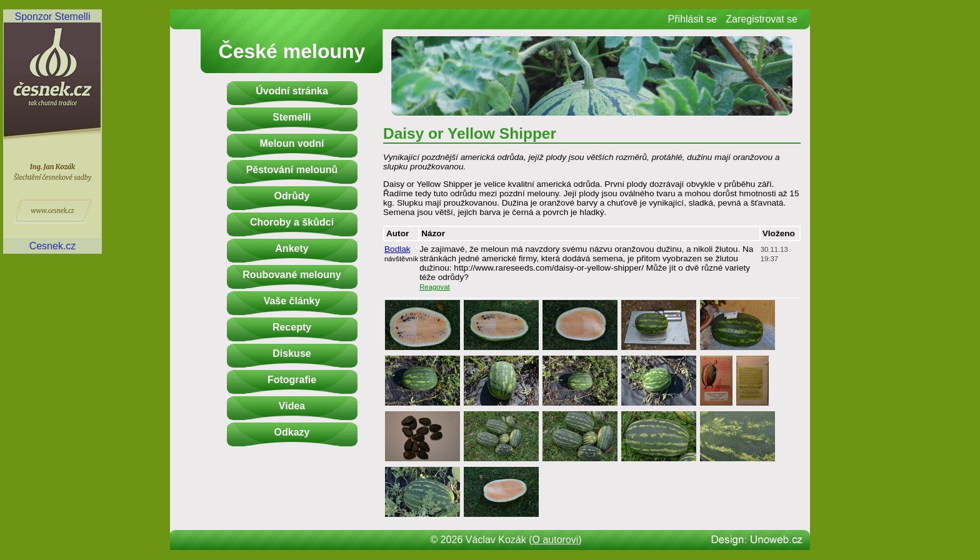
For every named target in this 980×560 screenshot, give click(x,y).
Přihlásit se (692, 19)
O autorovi (556, 540)
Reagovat (435, 287)
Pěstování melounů (292, 170)
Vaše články (292, 301)
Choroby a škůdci (292, 222)
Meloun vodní (292, 143)
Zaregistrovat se (762, 19)
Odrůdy (292, 196)
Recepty (292, 327)
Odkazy (292, 432)
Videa (292, 406)
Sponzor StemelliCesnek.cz (52, 131)
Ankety (292, 248)
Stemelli (292, 117)
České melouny (292, 51)
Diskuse (292, 353)
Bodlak (397, 249)
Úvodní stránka (292, 91)
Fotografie (292, 380)
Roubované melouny (292, 275)
